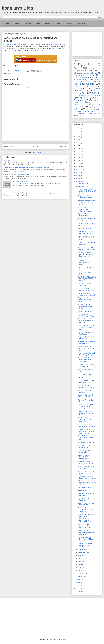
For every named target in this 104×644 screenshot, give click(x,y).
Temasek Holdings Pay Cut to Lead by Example (87, 294)
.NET (76, 64)
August (81, 555)
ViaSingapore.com (57, 45)
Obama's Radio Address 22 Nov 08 (86, 285)
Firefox (90, 81)
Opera (96, 96)
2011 (78, 172)
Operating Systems (82, 98)
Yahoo (95, 114)
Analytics (95, 64)
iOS (88, 88)
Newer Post (8, 146)
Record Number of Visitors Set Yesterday (87, 504)
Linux (79, 91)
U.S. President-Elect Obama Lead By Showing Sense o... (85, 209)
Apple (38, 24)
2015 (78, 160)
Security (70, 24)
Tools (78, 109)
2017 (78, 155)
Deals (92, 77)
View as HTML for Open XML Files (86, 467)
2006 (78, 583)
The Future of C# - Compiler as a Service (86, 289)
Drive (89, 79)
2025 (78, 131)
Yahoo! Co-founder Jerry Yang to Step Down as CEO (86, 327)
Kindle (98, 88)
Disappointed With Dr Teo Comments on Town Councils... (86, 321)
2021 (78, 143)
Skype (96, 105)
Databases (81, 24)
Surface (98, 107)
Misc (10, 74)
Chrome (95, 73)
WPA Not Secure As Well (86, 443)
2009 (78, 178)
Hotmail (87, 86)
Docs (99, 77)
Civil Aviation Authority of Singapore (15, 45)
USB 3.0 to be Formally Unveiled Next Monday (86, 396)
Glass (99, 81)
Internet (77, 88)
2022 (78, 140)
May (80, 564)
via (17, 66)
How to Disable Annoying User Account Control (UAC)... (86, 238)
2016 (78, 157)
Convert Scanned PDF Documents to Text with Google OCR (86, 533)
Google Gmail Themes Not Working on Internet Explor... (87, 279)
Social (82, 107)
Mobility (59, 24)
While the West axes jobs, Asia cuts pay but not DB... (86, 438)
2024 (78, 134)
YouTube (77, 116)
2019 (78, 149)
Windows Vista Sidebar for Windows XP (87, 343)
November (82, 187)
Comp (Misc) (95, 75)
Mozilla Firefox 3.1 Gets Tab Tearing (86, 333)
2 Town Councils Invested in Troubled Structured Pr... (86, 348)
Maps (87, 91)
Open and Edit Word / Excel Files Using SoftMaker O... (85, 360)
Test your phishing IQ (85, 228)
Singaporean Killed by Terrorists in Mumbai (85, 197)
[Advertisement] (87, 44)
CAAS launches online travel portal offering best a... (85, 413)
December (82, 184)
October (81, 549)
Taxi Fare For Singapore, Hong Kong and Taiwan (19, 192)
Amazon (85, 64)
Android (77, 66)
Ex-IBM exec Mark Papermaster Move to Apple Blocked (86, 431)
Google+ (77, 86)
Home (8, 24)
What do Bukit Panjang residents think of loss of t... (87, 191)
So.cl (75, 107)
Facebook (28, 24)
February (81, 573)
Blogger (98, 71)
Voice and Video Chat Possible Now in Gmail (86, 386)
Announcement (92, 66)
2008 (78, 181)
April (80, 567)
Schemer (95, 103)
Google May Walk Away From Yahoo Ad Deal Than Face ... (86, 539)
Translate (89, 109)
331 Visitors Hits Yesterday (83, 499)
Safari (86, 103)
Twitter (98, 109)
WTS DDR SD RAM (84, 521)
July (80, 558)
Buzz (79, 73)
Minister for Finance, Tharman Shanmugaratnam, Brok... (85, 262)
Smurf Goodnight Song (19, 181)
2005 (78, 586)
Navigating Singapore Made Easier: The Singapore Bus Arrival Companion (27, 167)
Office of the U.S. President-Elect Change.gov (84, 457)
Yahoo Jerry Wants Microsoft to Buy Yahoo (86, 463)
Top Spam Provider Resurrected (84, 215)
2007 (78, 580)
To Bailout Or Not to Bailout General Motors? (87, 425)
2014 (78, 163)
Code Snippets (79, 75)
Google (17, 24)
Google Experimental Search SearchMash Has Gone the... (85, 254)
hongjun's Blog (17, 8)
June (80, 561)
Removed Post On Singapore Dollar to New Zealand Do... (85, 526)
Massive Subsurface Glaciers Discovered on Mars (86, 306)
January (81, 576)
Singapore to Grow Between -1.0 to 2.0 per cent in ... (86, 300)
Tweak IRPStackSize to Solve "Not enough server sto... (86, 407)
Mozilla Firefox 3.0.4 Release (84, 391)
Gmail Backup (82, 490)
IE (96, 86)
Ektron (97, 79)
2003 (78, 592)
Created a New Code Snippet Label (85, 545)
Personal (79, 100)
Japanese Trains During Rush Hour (86, 494)
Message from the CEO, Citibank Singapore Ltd (86, 248)
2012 (78, 169)
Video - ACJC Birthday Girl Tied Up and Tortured (87, 354)
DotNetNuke (81, 79)
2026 (78, 128)
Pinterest (96, 101)
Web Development (93, 111)
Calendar (86, 73)
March (80, 570)
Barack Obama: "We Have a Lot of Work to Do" (87, 472)
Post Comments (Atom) (39, 152)
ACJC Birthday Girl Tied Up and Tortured (86, 382)
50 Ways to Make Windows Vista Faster (86, 315)
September (82, 552)
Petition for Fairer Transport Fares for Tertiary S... (85, 510)
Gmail (78, 84)
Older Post (63, 146)
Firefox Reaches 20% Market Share (85, 451)
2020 (78, 146)
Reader (76, 103)
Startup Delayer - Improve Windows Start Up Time (86, 365)
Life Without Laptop (84, 488)
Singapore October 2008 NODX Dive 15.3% (86, 338)
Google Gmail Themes (85, 311)
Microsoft (48, 24)
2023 (78, 137)
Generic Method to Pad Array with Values (16, 174)
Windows (83, 113)
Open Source (84, 96)
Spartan (92, 107)
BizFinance (80, 71)
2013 (78, 166)
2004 (78, 589)
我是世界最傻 (8, 160)
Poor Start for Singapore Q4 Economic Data (86, 232)
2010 (78, 175)
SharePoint (89, 105)
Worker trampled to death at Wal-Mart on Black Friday (86, 203)
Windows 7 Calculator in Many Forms (86, 446)
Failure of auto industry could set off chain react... (85, 376)
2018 (78, 152)
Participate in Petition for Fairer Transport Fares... (87, 477)
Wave (79, 111)
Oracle (97, 98)
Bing (92, 68)
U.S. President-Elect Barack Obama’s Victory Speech (87, 483)
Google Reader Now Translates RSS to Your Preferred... (86, 420)
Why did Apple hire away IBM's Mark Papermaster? (86, 516)
